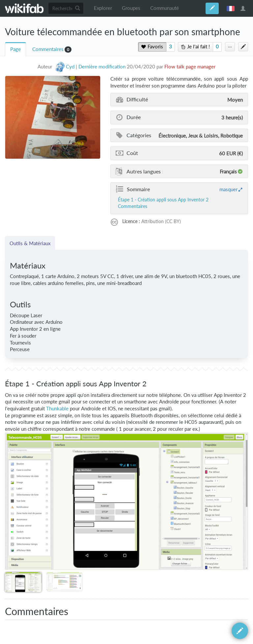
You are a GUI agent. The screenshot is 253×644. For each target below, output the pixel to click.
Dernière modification (102, 67)
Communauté (165, 8)
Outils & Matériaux (30, 243)
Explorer (103, 8)
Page (15, 49)
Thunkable (57, 409)
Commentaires (48, 49)
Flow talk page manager (190, 67)
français (231, 8)
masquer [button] (228, 189)
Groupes (131, 8)
